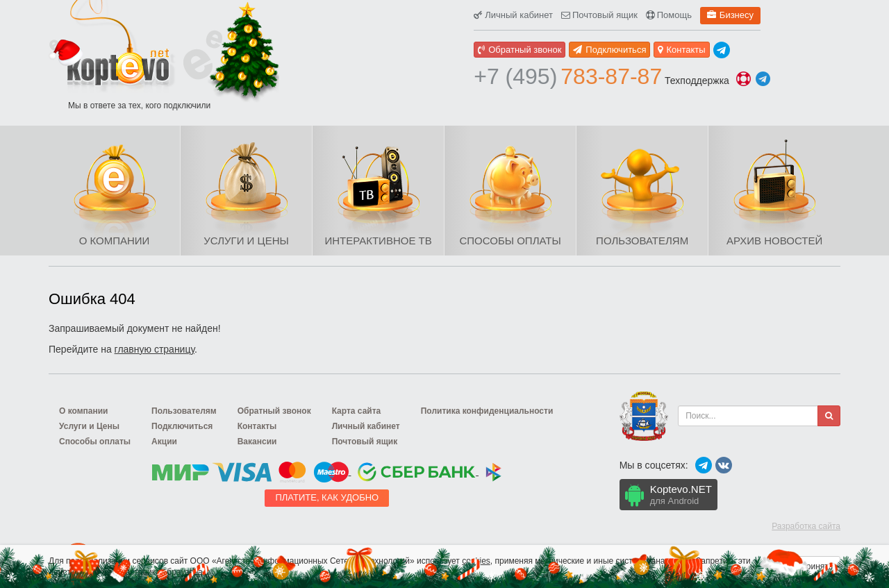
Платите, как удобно (327, 497)
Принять (816, 566)
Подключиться (609, 50)
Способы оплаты (510, 241)
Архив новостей (774, 241)
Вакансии (257, 442)
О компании (115, 241)
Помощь (669, 15)
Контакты (681, 50)
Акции (164, 442)
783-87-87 (568, 76)
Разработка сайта (806, 526)
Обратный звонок (520, 50)
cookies (476, 561)
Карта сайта (357, 411)
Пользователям (642, 241)
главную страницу (155, 349)
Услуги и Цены (246, 241)
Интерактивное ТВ (378, 241)
